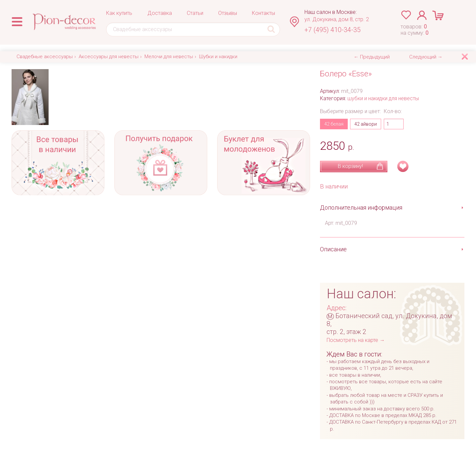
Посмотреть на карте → (356, 340)
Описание (333, 249)
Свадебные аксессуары (45, 57)
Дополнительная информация (361, 208)
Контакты (263, 13)
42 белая (334, 124)
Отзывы (228, 13)
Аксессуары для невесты (109, 57)
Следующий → (426, 57)
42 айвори (366, 124)
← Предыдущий (372, 57)
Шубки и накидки (218, 57)
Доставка (160, 13)
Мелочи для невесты (169, 57)
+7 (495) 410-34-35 (333, 30)
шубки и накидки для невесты (383, 98)
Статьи (195, 13)
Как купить (119, 13)
